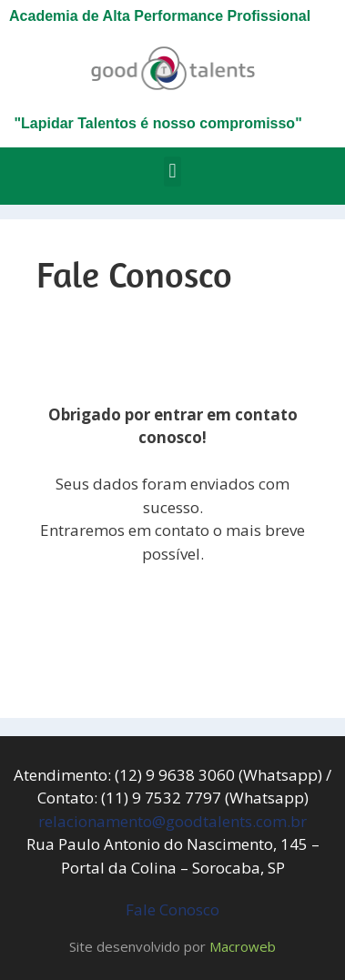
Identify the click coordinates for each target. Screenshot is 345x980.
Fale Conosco (172, 909)
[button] (172, 172)
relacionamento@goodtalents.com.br (172, 821)
